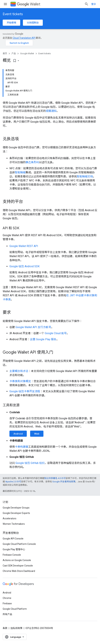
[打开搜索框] (87, 4)
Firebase (7, 603)
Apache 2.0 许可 (13, 482)
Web (37, 434)
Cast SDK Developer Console (18, 566)
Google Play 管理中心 (14, 549)
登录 (94, 4)
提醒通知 (51, 111)
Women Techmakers (14, 524)
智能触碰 (20, 172)
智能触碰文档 (85, 176)
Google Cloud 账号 (56, 333)
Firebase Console (12, 555)
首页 (5, 53)
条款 (5, 628)
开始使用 (11, 23)
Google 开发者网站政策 (64, 482)
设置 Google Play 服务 (43, 339)
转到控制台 (33, 23)
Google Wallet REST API (24, 246)
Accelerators (10, 518)
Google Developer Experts (16, 513)
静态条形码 (32, 162)
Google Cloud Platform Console (19, 544)
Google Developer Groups (16, 508)
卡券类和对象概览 (20, 381)
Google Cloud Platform (15, 609)
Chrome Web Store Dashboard (19, 571)
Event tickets (13, 14)
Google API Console (13, 539)
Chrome (7, 598)
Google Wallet (27, 53)
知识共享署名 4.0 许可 (55, 478)
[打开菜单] (5, 4)
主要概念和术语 (19, 371)
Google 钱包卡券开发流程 (25, 391)
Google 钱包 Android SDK (24, 266)
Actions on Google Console (17, 560)
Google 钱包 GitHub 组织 (30, 463)
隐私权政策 (16, 628)
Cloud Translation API (24, 38)
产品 (14, 53)
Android (18, 434)
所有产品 (7, 614)
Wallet (29, 4)
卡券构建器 (22, 447)
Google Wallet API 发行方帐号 (33, 327)
